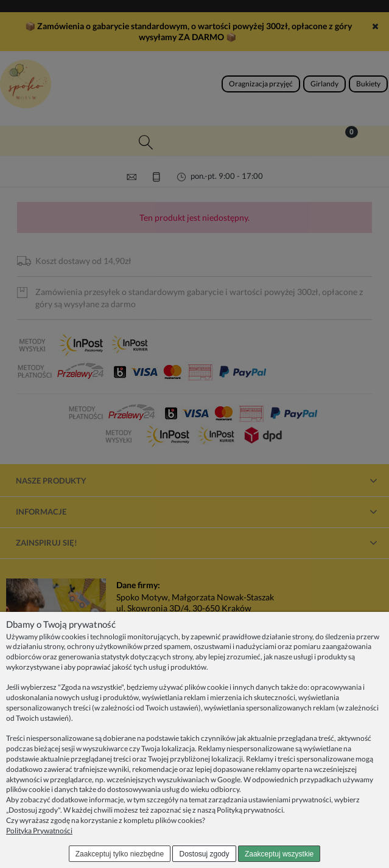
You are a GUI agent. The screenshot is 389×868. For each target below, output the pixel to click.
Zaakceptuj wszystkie (279, 854)
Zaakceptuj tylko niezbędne (120, 854)
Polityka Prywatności (39, 831)
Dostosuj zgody (205, 854)
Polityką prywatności (250, 810)
